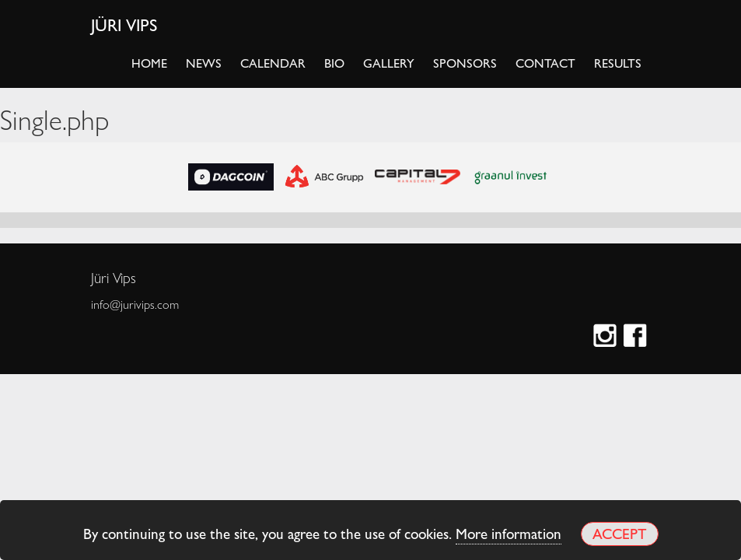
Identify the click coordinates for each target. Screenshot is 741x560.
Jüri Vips (124, 24)
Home (149, 63)
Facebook (637, 337)
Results (618, 63)
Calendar (273, 63)
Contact (545, 63)
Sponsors (465, 63)
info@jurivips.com (135, 304)
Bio (334, 63)
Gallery (389, 63)
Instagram (607, 337)
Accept (619, 533)
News (204, 63)
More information (509, 533)
